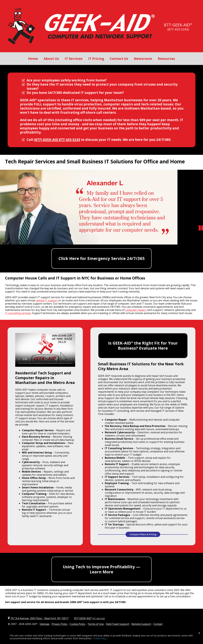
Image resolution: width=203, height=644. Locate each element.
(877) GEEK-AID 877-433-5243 (57, 140)
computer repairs (136, 310)
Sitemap (44, 624)
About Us (51, 59)
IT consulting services (18, 313)
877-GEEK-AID (177, 25)
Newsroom (143, 59)
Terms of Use (96, 624)
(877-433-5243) (178, 29)
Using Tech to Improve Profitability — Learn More (101, 569)
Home (33, 59)
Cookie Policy (77, 624)
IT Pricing (96, 59)
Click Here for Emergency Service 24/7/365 (102, 258)
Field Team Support (118, 624)
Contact (158, 624)
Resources (166, 59)
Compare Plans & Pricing (143, 534)
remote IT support (47, 300)
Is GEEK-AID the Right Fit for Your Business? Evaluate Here (143, 346)
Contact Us (119, 59)
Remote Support (141, 624)
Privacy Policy (59, 624)
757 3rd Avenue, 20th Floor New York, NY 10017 (39, 618)
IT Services (74, 59)
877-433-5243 (99, 619)
